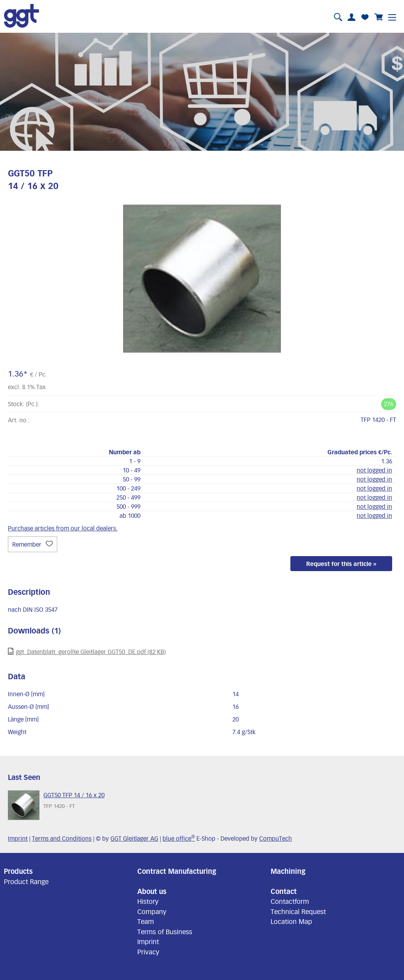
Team (146, 921)
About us (152, 891)
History (148, 901)
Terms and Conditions (62, 838)
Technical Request (298, 911)
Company (152, 911)
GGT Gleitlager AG (134, 838)
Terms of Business (165, 931)
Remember (33, 544)
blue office (179, 838)
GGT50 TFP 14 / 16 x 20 (74, 795)
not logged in (374, 470)
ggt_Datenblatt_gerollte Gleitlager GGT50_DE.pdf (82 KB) (87, 651)
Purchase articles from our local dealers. (63, 528)
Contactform (290, 901)
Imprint (18, 838)
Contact (284, 891)
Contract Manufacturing (177, 871)
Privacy (148, 952)
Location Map (291, 921)
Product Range (26, 881)
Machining (288, 871)
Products (18, 871)
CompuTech (276, 838)
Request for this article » (341, 564)
